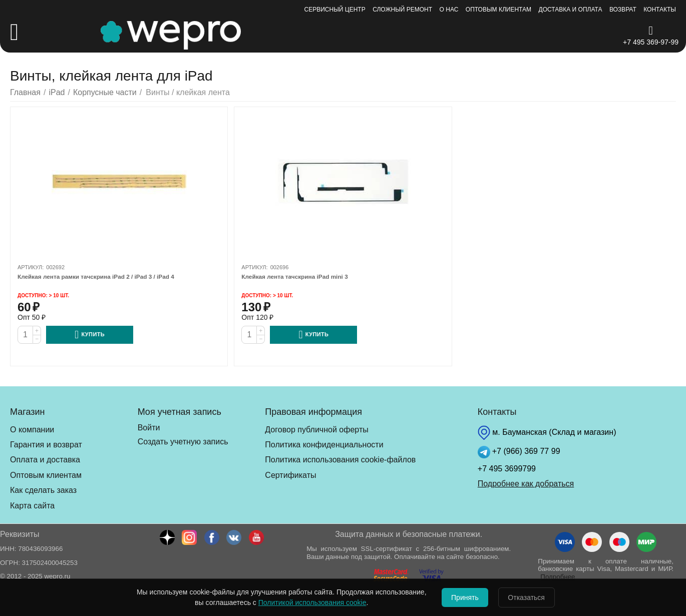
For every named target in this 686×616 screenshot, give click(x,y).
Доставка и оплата (571, 10)
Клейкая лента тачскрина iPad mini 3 (301, 277)
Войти (149, 428)
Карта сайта (32, 506)
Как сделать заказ (43, 490)
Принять (460, 597)
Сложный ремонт (402, 10)
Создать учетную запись (183, 442)
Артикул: (31, 267)
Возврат (623, 10)
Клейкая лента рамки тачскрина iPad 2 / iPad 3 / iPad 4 (106, 277)
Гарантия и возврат (46, 445)
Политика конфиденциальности (324, 445)
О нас (449, 10)
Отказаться (531, 597)
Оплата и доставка (45, 460)
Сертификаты (290, 475)
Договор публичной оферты (316, 430)
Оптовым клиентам (498, 10)
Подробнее (558, 577)
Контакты (660, 10)
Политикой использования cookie (303, 602)
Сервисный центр (335, 10)
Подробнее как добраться (526, 484)
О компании (32, 430)
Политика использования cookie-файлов (340, 460)
